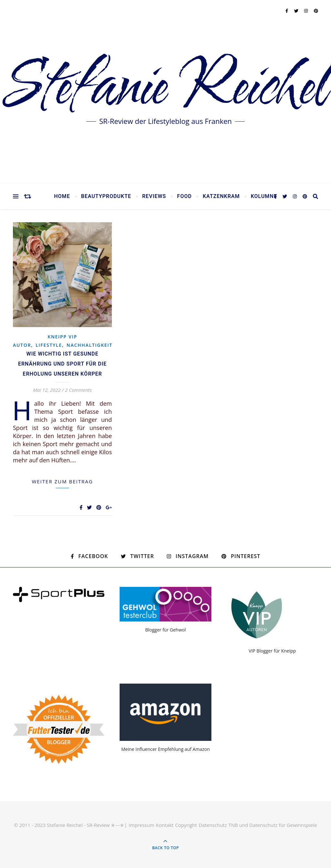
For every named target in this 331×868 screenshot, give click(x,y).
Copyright (186, 825)
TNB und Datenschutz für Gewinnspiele (273, 825)
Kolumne (264, 196)
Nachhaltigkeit (90, 345)
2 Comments (78, 390)
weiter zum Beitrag (62, 481)
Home (62, 196)
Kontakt (165, 825)
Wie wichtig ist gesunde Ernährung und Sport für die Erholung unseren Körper (62, 364)
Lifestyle (49, 345)
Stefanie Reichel (165, 87)
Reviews (154, 196)
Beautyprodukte (106, 196)
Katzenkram (221, 196)
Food (184, 196)
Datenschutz (213, 825)
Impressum (141, 825)
